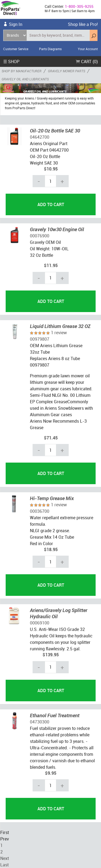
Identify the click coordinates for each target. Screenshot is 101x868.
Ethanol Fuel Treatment (55, 715)
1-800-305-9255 (79, 6)
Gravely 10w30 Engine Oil (57, 229)
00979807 (40, 339)
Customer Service (16, 49)
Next (5, 858)
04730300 (40, 722)
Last (4, 865)
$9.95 (51, 773)
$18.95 (51, 549)
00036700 (40, 511)
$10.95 (51, 169)
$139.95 (51, 655)
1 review (59, 333)
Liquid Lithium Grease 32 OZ (60, 326)
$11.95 (51, 265)
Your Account (88, 49)
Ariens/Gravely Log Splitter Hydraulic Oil (59, 613)
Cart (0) (87, 61)
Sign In (16, 24)
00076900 (40, 236)
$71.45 (51, 438)
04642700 (40, 137)
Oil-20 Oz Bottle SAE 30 (55, 131)
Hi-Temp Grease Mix (52, 498)
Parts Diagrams (50, 49)
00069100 (40, 623)
